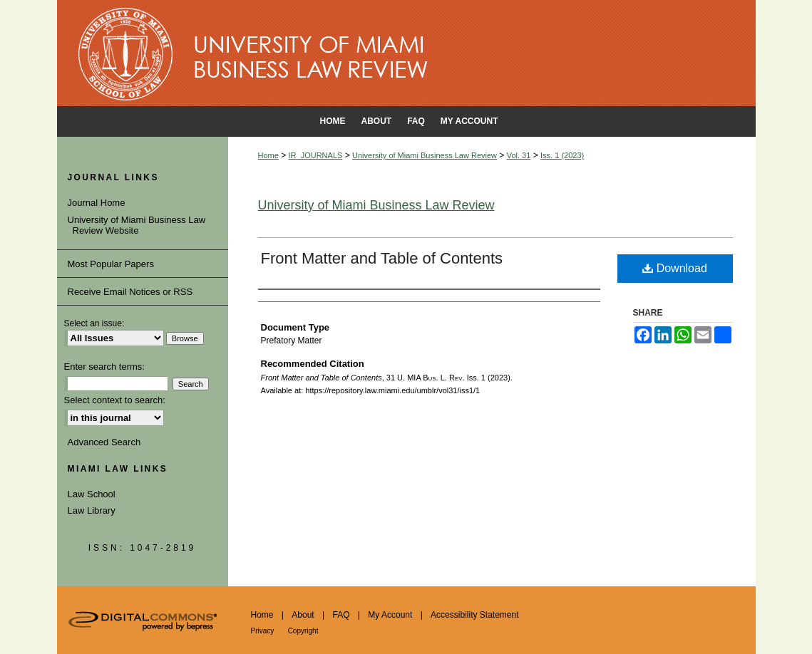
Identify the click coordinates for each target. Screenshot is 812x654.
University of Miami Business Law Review (425, 155)
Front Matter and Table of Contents (382, 258)
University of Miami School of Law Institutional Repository (406, 53)
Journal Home (99, 203)
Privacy (263, 631)
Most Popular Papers (111, 264)
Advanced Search (104, 442)
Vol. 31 (519, 155)
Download (675, 268)
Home (268, 155)
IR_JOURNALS (316, 155)
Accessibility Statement (474, 615)
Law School (92, 494)
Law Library (92, 510)
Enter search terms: (104, 367)
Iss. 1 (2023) (562, 155)
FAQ (341, 615)
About (303, 615)
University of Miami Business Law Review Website (139, 225)
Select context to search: (115, 400)
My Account (390, 615)
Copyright (303, 631)
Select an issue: (94, 323)
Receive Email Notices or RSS (130, 292)
